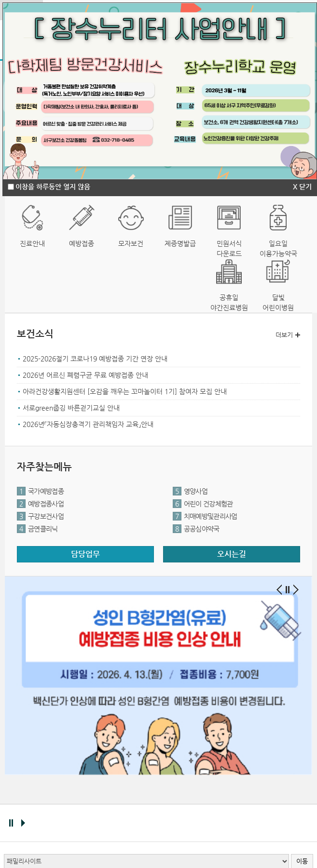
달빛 (278, 303)
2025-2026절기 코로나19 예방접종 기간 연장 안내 (95, 359)
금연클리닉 (37, 529)
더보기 (284, 335)
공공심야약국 (196, 529)
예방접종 (82, 243)
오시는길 (232, 554)
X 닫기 (302, 187)
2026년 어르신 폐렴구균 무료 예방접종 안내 (85, 375)
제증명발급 (180, 243)
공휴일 (229, 303)
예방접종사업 (40, 504)
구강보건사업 (40, 516)
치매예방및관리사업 (205, 516)
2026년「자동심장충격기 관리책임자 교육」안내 (88, 424)
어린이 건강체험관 (203, 504)
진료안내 (32, 243)
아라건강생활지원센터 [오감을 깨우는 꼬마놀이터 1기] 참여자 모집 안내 (125, 391)
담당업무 (85, 554)
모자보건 (131, 243)
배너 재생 (23, 823)
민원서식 (229, 249)
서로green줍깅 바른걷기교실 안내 (71, 408)
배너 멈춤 (11, 823)
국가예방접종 (40, 491)
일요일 (278, 249)
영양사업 (190, 491)
